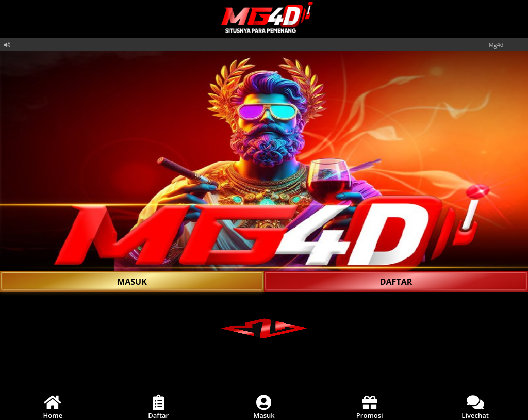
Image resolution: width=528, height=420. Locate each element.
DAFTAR (396, 282)
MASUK (132, 282)
